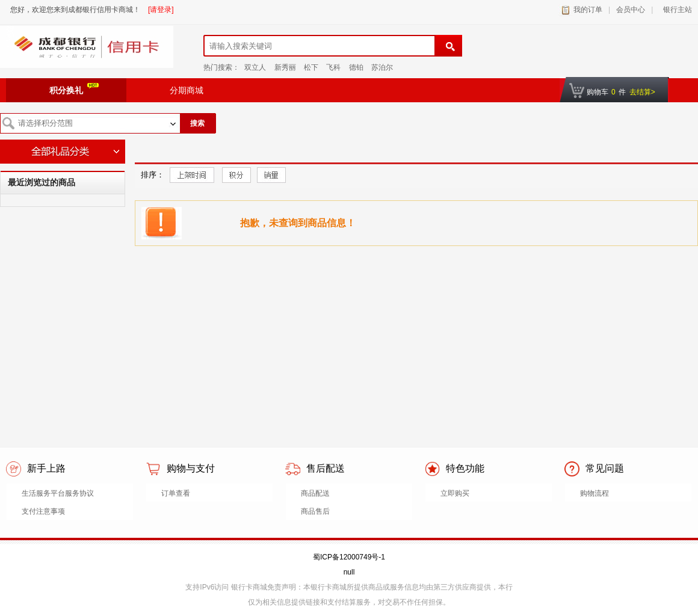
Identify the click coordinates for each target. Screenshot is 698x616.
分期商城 (187, 90)
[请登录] (161, 10)
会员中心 (631, 10)
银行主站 (675, 10)
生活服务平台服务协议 (58, 493)
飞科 (333, 67)
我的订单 (588, 10)
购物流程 (595, 493)
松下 (311, 67)
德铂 (356, 67)
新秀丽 (285, 67)
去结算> (642, 92)
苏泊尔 (382, 67)
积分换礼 (74, 89)
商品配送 (315, 493)
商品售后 (315, 511)
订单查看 (176, 493)
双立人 (255, 67)
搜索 (197, 123)
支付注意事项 (43, 511)
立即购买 (455, 493)
